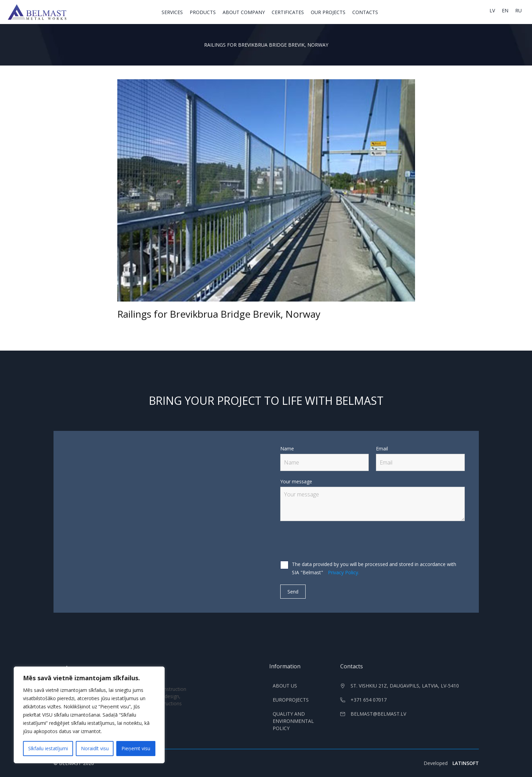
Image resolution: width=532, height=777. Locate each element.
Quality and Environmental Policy (293, 726)
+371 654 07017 (369, 704)
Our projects (328, 12)
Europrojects (291, 704)
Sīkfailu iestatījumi (48, 748)
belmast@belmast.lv (378, 719)
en (505, 10)
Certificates (288, 12)
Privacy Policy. (344, 572)
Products (203, 12)
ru (518, 10)
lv (492, 10)
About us (285, 690)
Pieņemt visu (136, 748)
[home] (37, 12)
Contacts (365, 12)
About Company (244, 12)
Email (382, 449)
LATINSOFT (466, 763)
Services (172, 12)
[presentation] (332, 541)
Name (287, 449)
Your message (296, 481)
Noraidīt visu (95, 748)
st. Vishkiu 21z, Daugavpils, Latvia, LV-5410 (405, 690)
